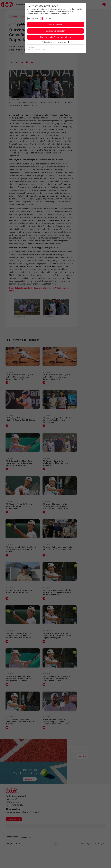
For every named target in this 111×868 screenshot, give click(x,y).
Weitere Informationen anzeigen (55, 42)
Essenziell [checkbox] (35, 18)
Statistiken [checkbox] (47, 18)
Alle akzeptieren (56, 25)
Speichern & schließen (56, 31)
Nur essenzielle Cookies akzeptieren (55, 37)
